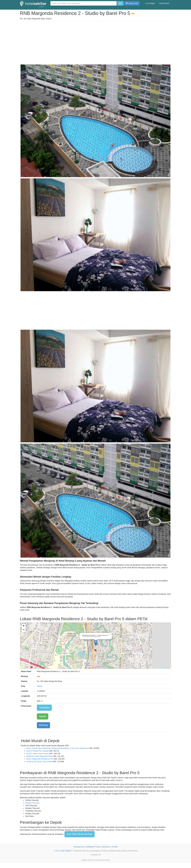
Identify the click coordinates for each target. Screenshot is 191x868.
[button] (96, 643)
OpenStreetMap (161, 668)
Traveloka (44, 708)
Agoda (43, 716)
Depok (40, 686)
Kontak (115, 847)
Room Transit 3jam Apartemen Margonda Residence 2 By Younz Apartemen (58, 748)
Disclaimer (106, 847)
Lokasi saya (132, 3)
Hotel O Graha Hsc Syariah (38, 751)
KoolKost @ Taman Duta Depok (39, 762)
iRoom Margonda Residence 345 (40, 759)
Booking (43, 725)
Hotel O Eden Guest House (38, 754)
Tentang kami (79, 847)
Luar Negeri (150, 3)
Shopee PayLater (32, 803)
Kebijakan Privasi (93, 847)
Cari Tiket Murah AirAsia (80, 834)
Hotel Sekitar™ (66, 851)
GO (120, 3)
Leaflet (154, 668)
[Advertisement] (95, 43)
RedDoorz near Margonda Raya (39, 756)
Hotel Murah (164, 3)
